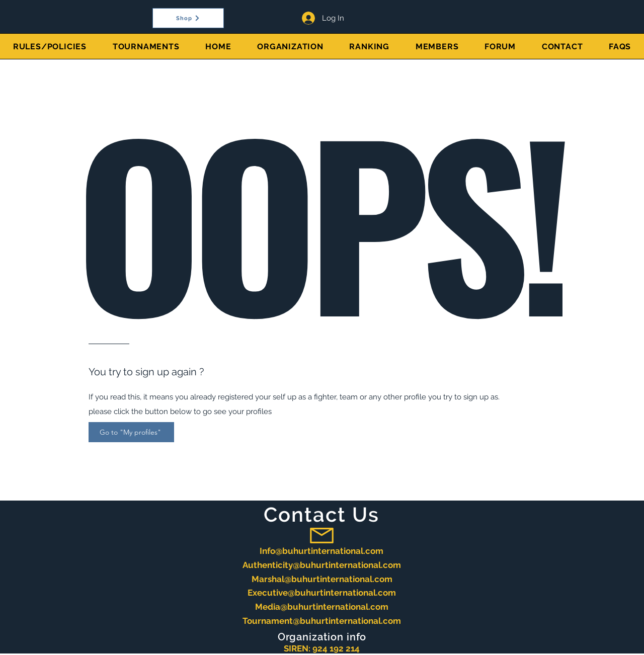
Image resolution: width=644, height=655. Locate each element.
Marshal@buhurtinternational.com (322, 579)
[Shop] (188, 18)
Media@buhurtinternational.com (322, 607)
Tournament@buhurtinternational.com (322, 621)
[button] (146, 46)
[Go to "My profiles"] (131, 432)
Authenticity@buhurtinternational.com (322, 565)
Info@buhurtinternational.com (321, 551)
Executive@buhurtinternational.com (322, 593)
